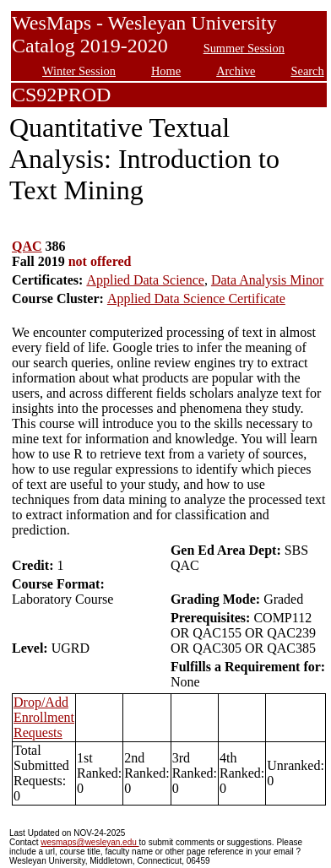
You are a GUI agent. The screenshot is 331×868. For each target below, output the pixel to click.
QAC (27, 246)
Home (166, 71)
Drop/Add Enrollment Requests (44, 717)
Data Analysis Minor (267, 280)
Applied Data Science (145, 280)
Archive (236, 71)
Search (308, 71)
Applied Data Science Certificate (196, 298)
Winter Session (79, 71)
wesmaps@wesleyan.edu (90, 842)
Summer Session (244, 48)
